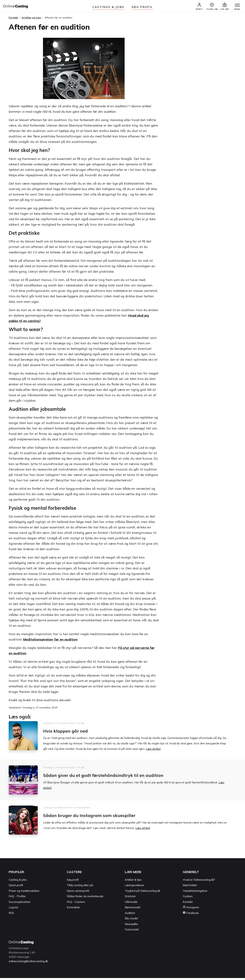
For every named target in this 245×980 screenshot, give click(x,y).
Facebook (191, 915)
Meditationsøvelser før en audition (50, 642)
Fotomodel (132, 932)
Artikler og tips (31, 20)
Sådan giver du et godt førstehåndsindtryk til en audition (113, 777)
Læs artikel (153, 751)
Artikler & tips (133, 882)
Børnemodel (132, 909)
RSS (11, 915)
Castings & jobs (108, 7)
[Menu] (236, 7)
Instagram (191, 909)
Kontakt (188, 904)
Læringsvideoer (135, 887)
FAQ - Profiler (17, 898)
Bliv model (131, 921)
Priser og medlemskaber (24, 893)
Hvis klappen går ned (69, 733)
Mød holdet (190, 887)
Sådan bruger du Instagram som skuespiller (97, 817)
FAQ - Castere (76, 904)
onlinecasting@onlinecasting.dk (30, 963)
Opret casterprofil (78, 893)
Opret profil (16, 887)
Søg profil (73, 882)
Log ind (13, 909)
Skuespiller (131, 926)
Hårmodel (131, 904)
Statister (130, 898)
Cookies (188, 898)
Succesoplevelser (20, 904)
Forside (13, 20)
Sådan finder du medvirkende (85, 898)
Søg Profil (142, 7)
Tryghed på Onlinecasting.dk (142, 893)
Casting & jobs (18, 882)
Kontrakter (73, 909)
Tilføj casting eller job (80, 887)
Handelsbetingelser (195, 893)
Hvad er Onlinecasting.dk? (199, 882)
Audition (130, 915)
